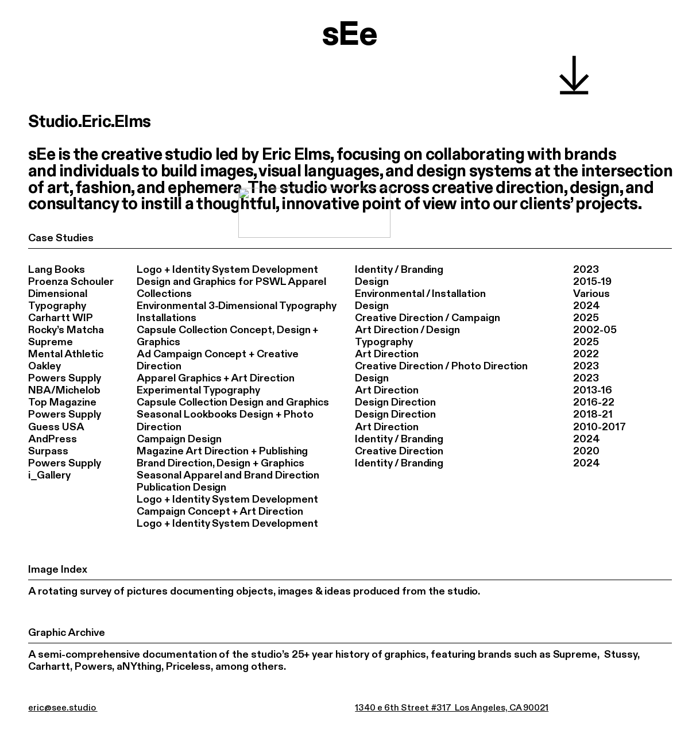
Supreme (51, 343)
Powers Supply (64, 379)
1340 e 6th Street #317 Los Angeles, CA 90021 (452, 708)
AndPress (53, 439)
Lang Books (56, 270)
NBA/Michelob (64, 391)
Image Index (57, 570)
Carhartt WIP (60, 319)
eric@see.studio (63, 708)
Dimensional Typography (57, 300)
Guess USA (56, 427)
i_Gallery (49, 475)
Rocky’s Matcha (66, 331)
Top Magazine (62, 403)
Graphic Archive (66, 633)
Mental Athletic (65, 355)
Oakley (45, 367)
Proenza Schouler (71, 282)
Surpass (48, 451)
